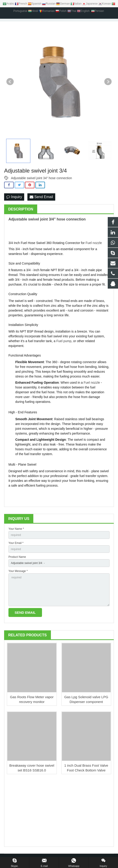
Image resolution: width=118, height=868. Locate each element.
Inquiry (14, 197)
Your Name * (16, 529)
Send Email (41, 197)
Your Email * (16, 543)
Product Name (17, 557)
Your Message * (18, 571)
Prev (10, 82)
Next (108, 82)
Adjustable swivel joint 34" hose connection (41, 178)
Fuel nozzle (94, 243)
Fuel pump (64, 341)
